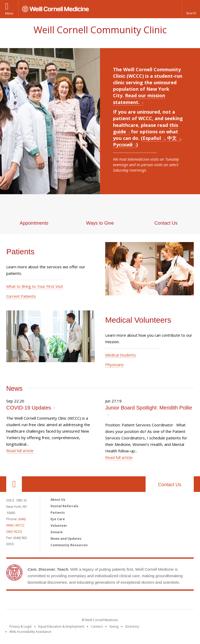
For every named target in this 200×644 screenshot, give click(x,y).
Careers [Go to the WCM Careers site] (97, 626)
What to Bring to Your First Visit (35, 286)
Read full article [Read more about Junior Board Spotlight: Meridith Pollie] (119, 457)
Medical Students (121, 355)
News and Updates (66, 539)
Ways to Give (100, 223)
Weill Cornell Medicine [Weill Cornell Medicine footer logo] (100, 601)
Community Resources (69, 545)
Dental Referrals (64, 506)
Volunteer (59, 526)
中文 (172, 138)
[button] (191, 9)
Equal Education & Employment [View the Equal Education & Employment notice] (61, 626)
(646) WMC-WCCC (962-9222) (16, 525)
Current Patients (21, 296)
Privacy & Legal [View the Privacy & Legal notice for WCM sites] (20, 626)
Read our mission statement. (139, 99)
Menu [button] (9, 13)
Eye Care (58, 519)
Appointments (34, 223)
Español (152, 138)
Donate (57, 532)
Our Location (14, 484)
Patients (58, 513)
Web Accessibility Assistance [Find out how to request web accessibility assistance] (30, 632)
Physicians (114, 365)
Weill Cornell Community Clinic (100, 30)
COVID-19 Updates (29, 408)
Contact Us (166, 223)
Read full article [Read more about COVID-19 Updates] (20, 451)
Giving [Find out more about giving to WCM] (114, 626)
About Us (58, 500)
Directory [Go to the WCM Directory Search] (132, 626)
